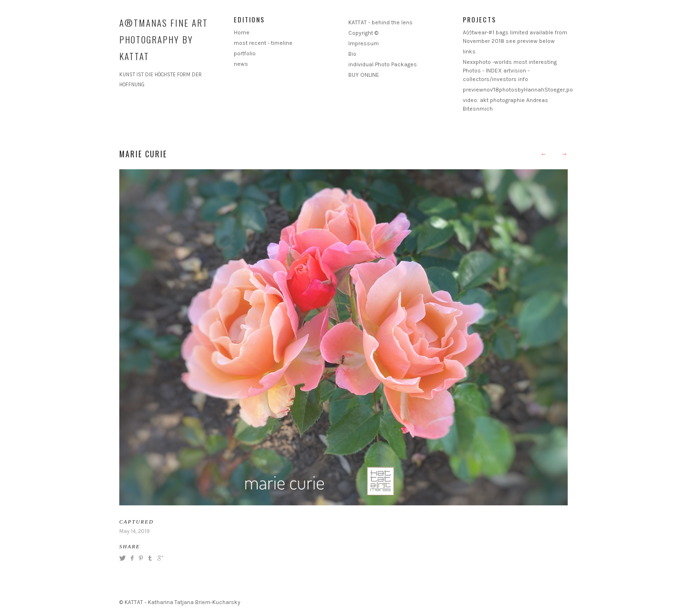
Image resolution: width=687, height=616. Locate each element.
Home (242, 32)
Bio (352, 54)
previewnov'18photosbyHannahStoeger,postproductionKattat (543, 90)
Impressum (364, 43)
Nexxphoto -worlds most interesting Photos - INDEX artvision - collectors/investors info (510, 71)
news (241, 64)
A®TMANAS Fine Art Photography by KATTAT (164, 39)
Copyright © (363, 33)
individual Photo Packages (383, 64)
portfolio (245, 53)
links (469, 51)
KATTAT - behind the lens (380, 22)
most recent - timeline (263, 43)
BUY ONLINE (364, 75)
